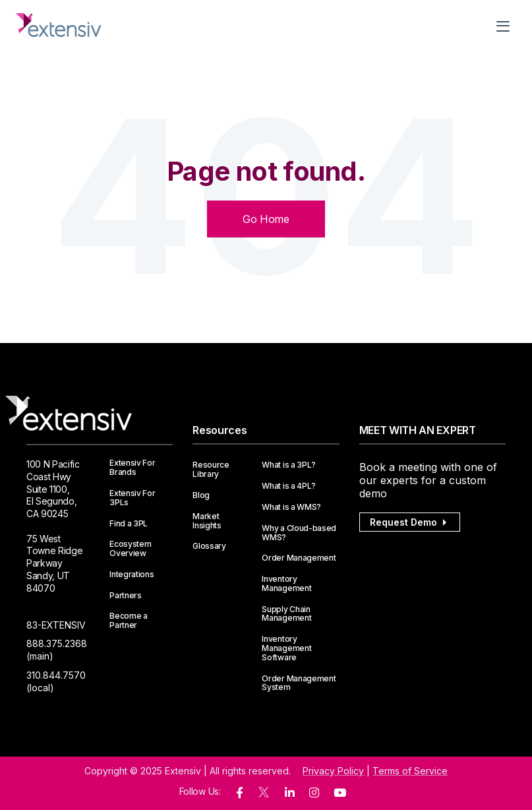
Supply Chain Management (286, 614)
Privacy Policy (333, 771)
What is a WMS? (291, 507)
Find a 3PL (129, 524)
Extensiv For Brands (132, 468)
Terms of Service (410, 771)
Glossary (209, 546)
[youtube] (340, 793)
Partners (125, 596)
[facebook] (240, 793)
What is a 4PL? (289, 486)
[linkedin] (290, 793)
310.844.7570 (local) (56, 681)
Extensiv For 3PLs (132, 498)
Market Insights (207, 521)
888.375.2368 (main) (57, 650)
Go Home (266, 219)
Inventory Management (286, 584)
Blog (201, 495)
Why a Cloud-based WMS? (299, 533)
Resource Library (211, 470)
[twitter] (264, 795)
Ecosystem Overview (130, 549)
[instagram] (314, 793)
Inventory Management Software (286, 648)
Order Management (299, 558)
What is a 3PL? (289, 465)
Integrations (132, 575)
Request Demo (410, 522)
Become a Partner (128, 621)
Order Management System (299, 683)
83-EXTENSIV (56, 625)
